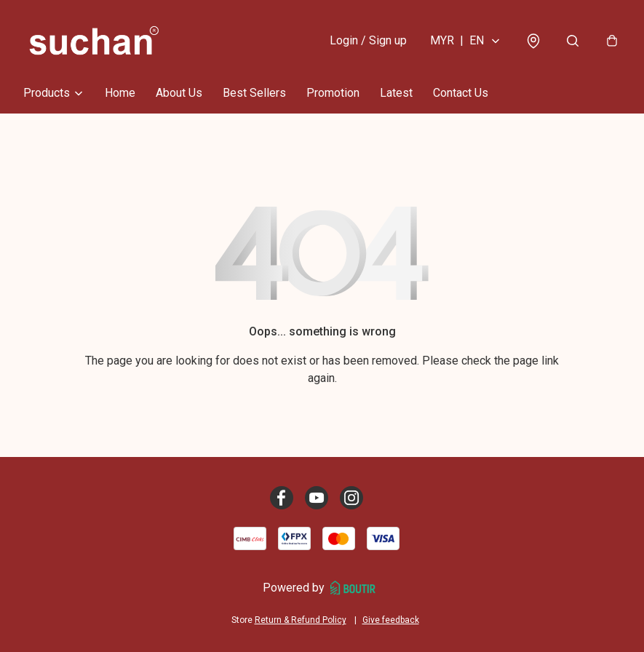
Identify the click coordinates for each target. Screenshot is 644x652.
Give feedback (391, 620)
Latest (396, 93)
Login (368, 40)
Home (120, 93)
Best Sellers (254, 93)
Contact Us (461, 93)
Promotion (333, 93)
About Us (179, 93)
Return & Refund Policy (301, 620)
